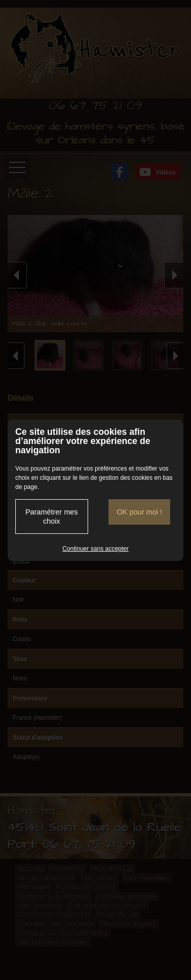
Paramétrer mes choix (52, 517)
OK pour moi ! (139, 512)
